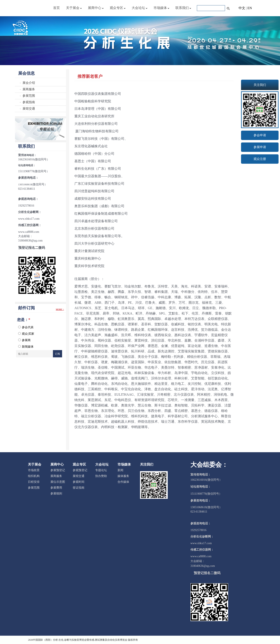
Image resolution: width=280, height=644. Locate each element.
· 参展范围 (27, 96)
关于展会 (74, 8)
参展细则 (56, 494)
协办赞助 (101, 476)
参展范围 (34, 488)
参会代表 (26, 327)
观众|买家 (26, 334)
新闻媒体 (26, 347)
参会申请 (260, 135)
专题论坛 (101, 470)
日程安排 (34, 482)
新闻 (120, 470)
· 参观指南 (27, 102)
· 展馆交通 (27, 108)
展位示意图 (58, 482)
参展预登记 (58, 470)
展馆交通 (79, 476)
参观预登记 (80, 470)
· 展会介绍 (27, 83)
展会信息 (26, 73)
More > (60, 309)
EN (250, 8)
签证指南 (79, 488)
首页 (56, 8)
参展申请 (260, 147)
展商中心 (96, 8)
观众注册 (260, 159)
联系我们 (183, 8)
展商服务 (56, 476)
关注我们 (147, 464)
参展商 (24, 340)
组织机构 (34, 476)
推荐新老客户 (90, 76)
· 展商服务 (27, 89)
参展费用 (56, 488)
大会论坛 (139, 8)
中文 (242, 8)
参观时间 (79, 482)
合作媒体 (123, 482)
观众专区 (118, 8)
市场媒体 (161, 8)
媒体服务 (123, 476)
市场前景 (34, 470)
